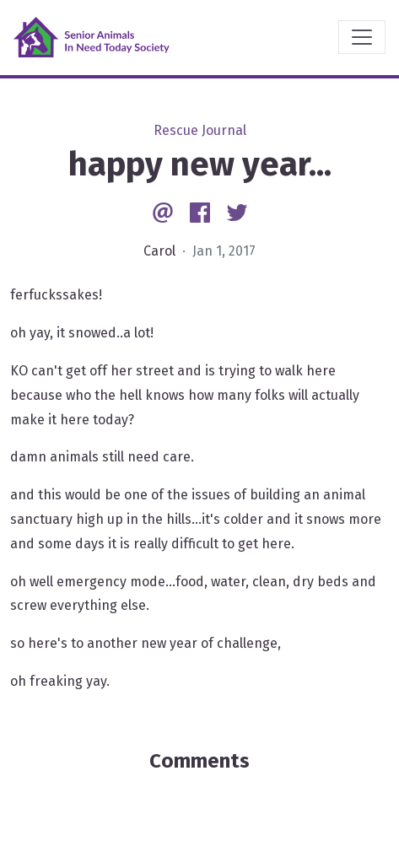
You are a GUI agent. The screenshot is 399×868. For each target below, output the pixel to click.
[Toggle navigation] (362, 37)
